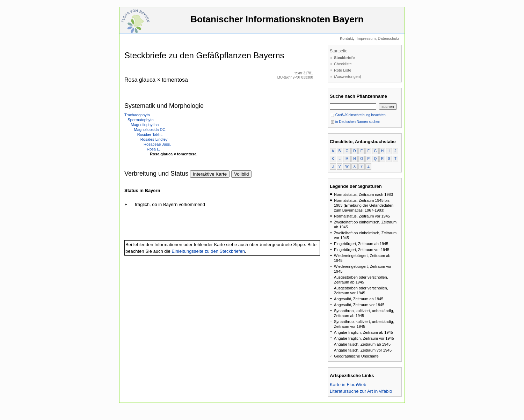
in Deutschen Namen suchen (355, 122)
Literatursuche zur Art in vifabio (361, 391)
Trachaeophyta (137, 115)
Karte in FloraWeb (348, 385)
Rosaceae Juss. (157, 144)
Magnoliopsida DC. (150, 130)
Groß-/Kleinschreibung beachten (358, 115)
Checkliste (343, 64)
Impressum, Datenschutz (378, 38)
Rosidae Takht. (150, 134)
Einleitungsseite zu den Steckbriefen (208, 251)
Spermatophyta (141, 120)
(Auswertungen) (348, 76)
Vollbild (241, 174)
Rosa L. (153, 149)
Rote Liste (343, 70)
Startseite (339, 51)
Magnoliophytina (145, 125)
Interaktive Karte (210, 174)
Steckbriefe (344, 58)
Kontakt (346, 38)
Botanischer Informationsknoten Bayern (277, 23)
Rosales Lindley (154, 139)
